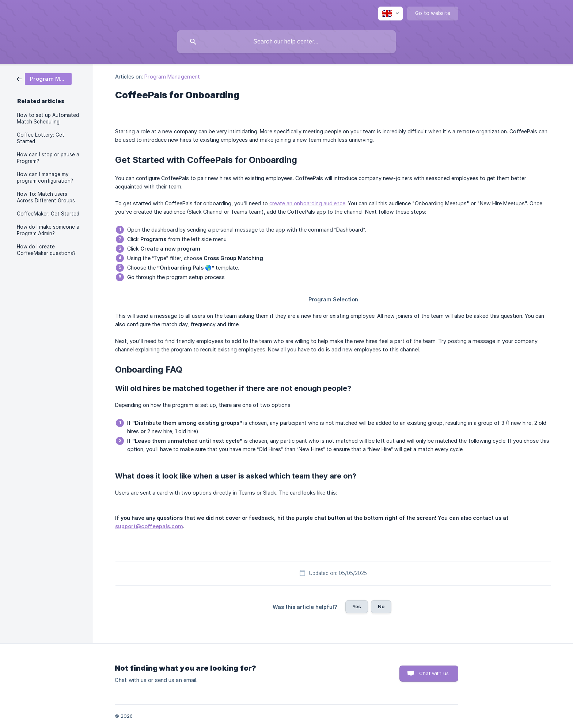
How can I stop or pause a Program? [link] (48, 158)
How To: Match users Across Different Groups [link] (46, 197)
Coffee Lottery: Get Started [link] (41, 138)
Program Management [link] (172, 77)
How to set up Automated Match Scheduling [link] (48, 118)
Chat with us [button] (434, 673)
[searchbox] (286, 42)
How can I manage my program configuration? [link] (45, 178)
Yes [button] (357, 606)
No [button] (381, 606)
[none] (390, 14)
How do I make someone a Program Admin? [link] (48, 230)
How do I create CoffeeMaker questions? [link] (46, 250)
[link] (44, 78)
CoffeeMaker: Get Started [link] (48, 214)
